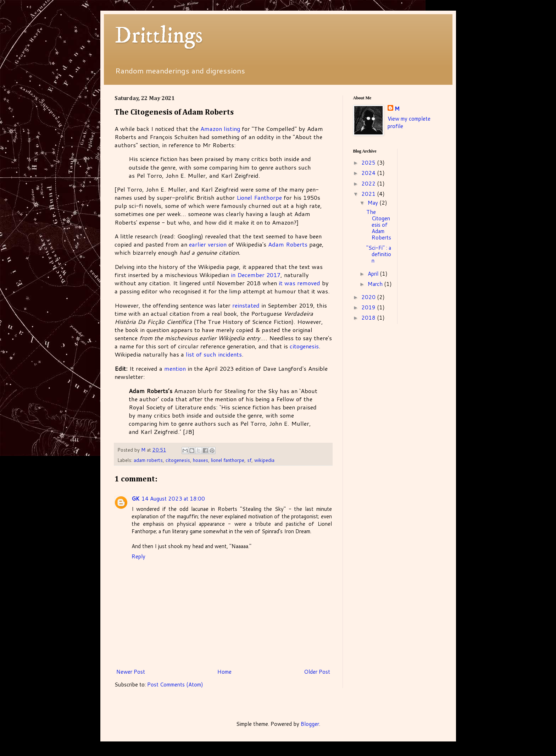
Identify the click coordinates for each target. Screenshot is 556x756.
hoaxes (201, 460)
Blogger (310, 724)
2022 (369, 184)
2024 (369, 173)
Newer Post (131, 672)
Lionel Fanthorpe (259, 197)
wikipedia (264, 460)
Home (224, 672)
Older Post (317, 672)
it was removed (299, 283)
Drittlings (159, 36)
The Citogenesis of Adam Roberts (379, 225)
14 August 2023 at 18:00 (173, 499)
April (374, 274)
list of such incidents (214, 354)
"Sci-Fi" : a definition (379, 254)
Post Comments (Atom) (175, 685)
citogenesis (304, 346)
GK (135, 499)
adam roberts (148, 460)
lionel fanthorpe (228, 460)
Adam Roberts (288, 244)
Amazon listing (220, 129)
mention (175, 368)
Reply (138, 556)
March (376, 284)
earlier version (208, 244)
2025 (369, 163)
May (374, 203)
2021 (369, 194)
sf (249, 460)
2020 (369, 297)
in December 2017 (256, 275)
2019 (369, 307)
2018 (369, 318)
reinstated (246, 305)
